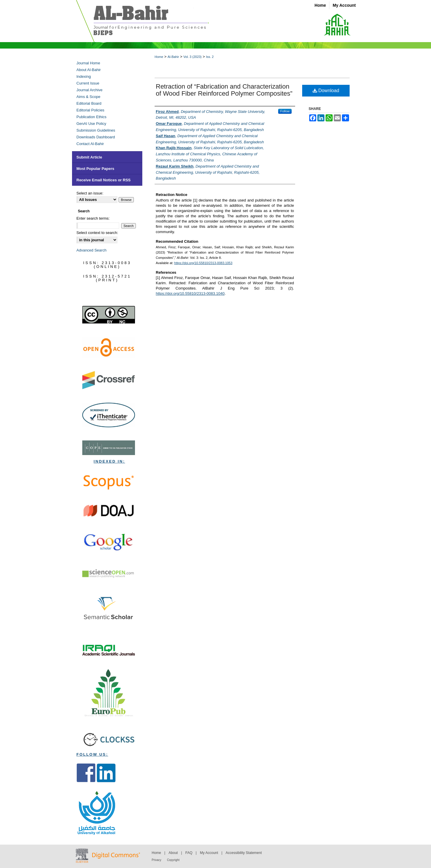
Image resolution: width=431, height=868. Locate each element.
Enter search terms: (93, 218)
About (173, 853)
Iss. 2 (210, 57)
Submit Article (89, 157)
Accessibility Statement (244, 853)
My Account (209, 853)
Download (326, 91)
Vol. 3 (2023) (192, 57)
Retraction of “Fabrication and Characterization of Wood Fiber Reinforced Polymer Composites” (224, 90)
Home (159, 57)
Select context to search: (97, 233)
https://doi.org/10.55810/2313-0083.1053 (203, 263)
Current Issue (88, 83)
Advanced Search (91, 250)
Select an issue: (90, 193)
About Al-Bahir (89, 70)
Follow (285, 111)
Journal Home (88, 63)
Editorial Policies (90, 110)
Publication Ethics (91, 117)
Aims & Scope (88, 97)
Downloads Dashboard (96, 137)
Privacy (157, 860)
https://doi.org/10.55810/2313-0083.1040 (190, 293)
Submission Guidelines (96, 130)
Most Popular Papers (95, 169)
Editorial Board (89, 103)
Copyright (173, 860)
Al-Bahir (173, 57)
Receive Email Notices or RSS (104, 180)
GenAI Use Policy (91, 124)
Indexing (84, 76)
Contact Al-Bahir (90, 144)
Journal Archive (89, 90)
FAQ (189, 853)
